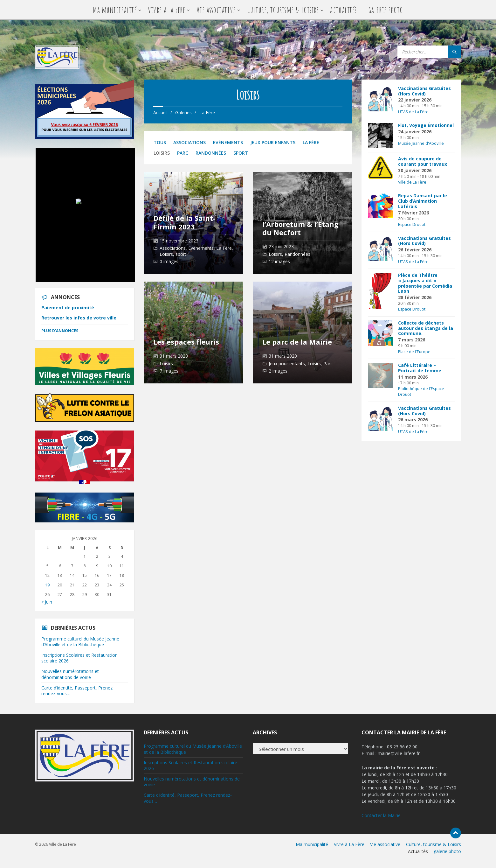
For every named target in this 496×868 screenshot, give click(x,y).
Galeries (183, 112)
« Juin (47, 602)
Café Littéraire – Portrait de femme (420, 368)
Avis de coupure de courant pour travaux (423, 161)
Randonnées (211, 153)
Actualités (343, 10)
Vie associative (216, 10)
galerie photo (386, 10)
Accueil (160, 112)
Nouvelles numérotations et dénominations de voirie (70, 674)
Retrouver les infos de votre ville (79, 318)
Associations (189, 142)
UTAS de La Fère (413, 112)
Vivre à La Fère (166, 10)
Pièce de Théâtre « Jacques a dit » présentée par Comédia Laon (425, 283)
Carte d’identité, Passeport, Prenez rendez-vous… (77, 691)
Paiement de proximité (68, 308)
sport (241, 153)
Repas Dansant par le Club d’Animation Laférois (423, 201)
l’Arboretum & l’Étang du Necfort (300, 228)
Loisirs (166, 254)
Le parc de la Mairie (297, 342)
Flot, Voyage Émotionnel (426, 125)
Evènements (228, 142)
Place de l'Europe (414, 352)
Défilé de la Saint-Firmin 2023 (184, 222)
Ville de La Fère (412, 182)
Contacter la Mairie (381, 815)
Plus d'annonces (60, 331)
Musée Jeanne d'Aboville (421, 143)
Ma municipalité (115, 10)
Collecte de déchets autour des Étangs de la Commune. (426, 328)
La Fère (207, 112)
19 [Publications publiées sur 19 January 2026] (47, 585)
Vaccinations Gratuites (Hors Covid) (424, 91)
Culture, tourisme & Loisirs (283, 10)
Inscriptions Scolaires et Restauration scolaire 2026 (79, 658)
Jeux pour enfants (273, 142)
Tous (160, 142)
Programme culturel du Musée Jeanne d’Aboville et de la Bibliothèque (80, 642)
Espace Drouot (412, 224)
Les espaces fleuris (186, 342)
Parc (183, 153)
